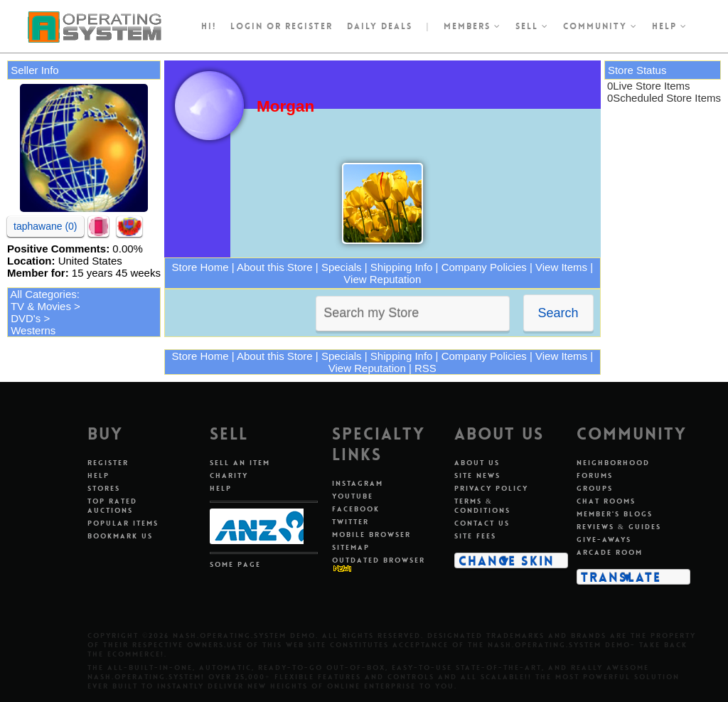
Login (247, 26)
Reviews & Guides (619, 527)
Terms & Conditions (482, 506)
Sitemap (351, 547)
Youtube (353, 496)
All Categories (43, 294)
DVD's (26, 318)
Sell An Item (240, 463)
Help (670, 26)
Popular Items (123, 523)
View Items (561, 267)
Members (472, 26)
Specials (342, 267)
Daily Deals (380, 26)
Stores (104, 488)
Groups (595, 488)
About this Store (275, 267)
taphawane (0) (45, 226)
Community (600, 26)
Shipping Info (402, 267)
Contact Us (482, 523)
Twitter (350, 522)
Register (108, 463)
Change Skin (507, 560)
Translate (621, 577)
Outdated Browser (379, 560)
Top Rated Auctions (112, 506)
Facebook (356, 509)
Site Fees (475, 536)
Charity (229, 475)
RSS (425, 368)
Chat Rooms (606, 501)
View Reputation (382, 279)
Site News (477, 475)
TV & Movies (41, 306)
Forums (595, 475)
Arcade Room (610, 552)
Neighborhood (613, 463)
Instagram (358, 483)
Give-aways (604, 539)
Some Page (235, 564)
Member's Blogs (615, 514)
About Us (477, 463)
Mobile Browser (371, 535)
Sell (532, 26)
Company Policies (484, 267)
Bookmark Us (120, 536)
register (309, 26)
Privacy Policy (491, 488)
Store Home (200, 267)
